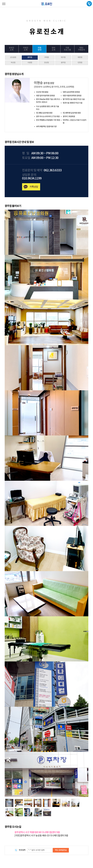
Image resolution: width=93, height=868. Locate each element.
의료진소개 (26, 49)
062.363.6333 (53, 170)
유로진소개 (12, 49)
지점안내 (39, 49)
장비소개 (53, 49)
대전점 (80, 57)
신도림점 (13, 57)
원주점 (63, 63)
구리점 (46, 57)
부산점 (13, 63)
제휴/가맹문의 (81, 49)
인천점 (80, 63)
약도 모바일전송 (61, 850)
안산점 (46, 63)
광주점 (30, 57)
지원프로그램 (67, 49)
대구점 (63, 57)
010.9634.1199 (32, 178)
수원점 (30, 63)
